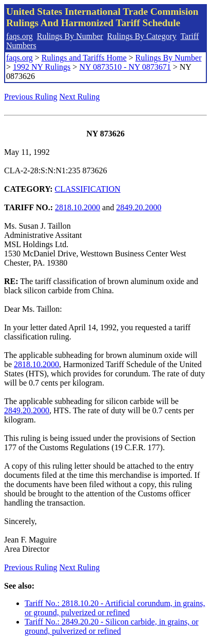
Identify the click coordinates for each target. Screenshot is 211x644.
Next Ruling (80, 97)
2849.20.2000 (139, 207)
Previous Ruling (31, 97)
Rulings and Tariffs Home (84, 58)
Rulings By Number (70, 36)
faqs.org (20, 36)
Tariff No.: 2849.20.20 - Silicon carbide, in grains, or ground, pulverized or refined (112, 626)
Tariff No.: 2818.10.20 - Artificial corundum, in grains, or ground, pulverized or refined (115, 608)
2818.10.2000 (78, 207)
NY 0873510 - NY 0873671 (125, 67)
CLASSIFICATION (88, 189)
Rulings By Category (142, 36)
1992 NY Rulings (42, 67)
